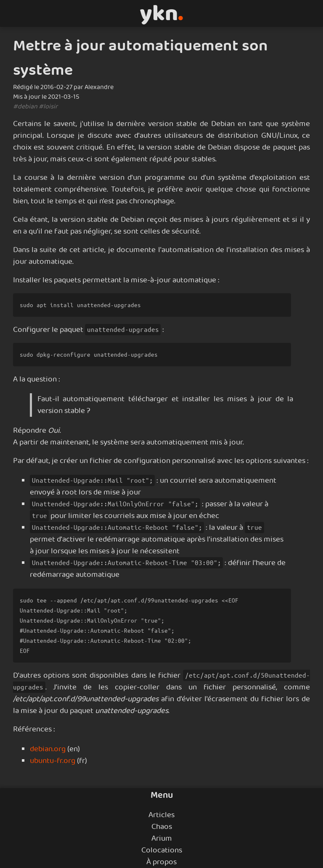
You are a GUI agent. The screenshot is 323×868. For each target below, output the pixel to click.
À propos (161, 862)
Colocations (162, 850)
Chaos (162, 827)
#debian (25, 107)
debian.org (48, 749)
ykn (161, 13)
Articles (161, 815)
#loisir (48, 107)
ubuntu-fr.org (53, 761)
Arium (162, 839)
